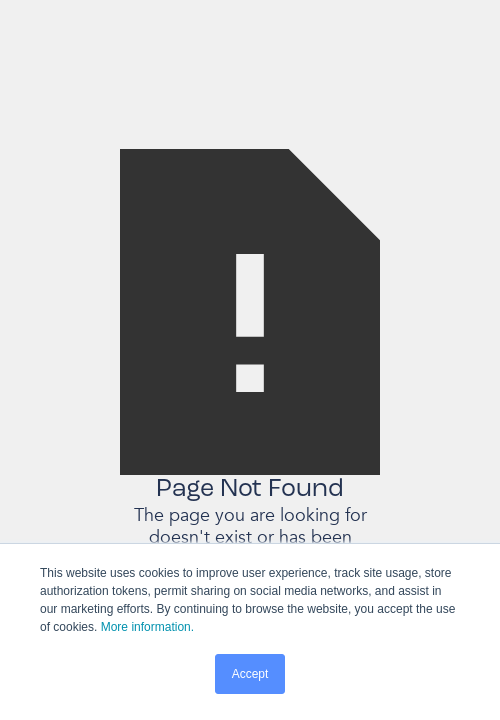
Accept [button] (250, 674)
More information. (147, 627)
